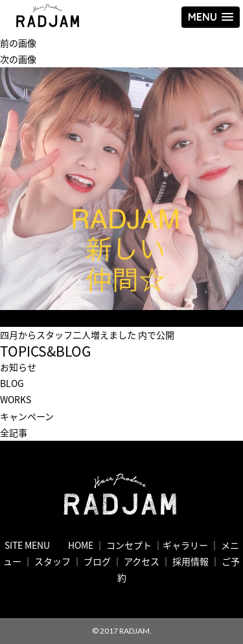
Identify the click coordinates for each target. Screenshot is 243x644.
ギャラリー (185, 545)
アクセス (142, 561)
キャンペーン (27, 416)
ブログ (97, 561)
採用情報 (191, 561)
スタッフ (52, 561)
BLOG (12, 383)
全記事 (14, 432)
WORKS (16, 399)
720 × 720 (87, 318)
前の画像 (18, 43)
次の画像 (18, 59)
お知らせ (18, 367)
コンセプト (129, 545)
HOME (81, 545)
